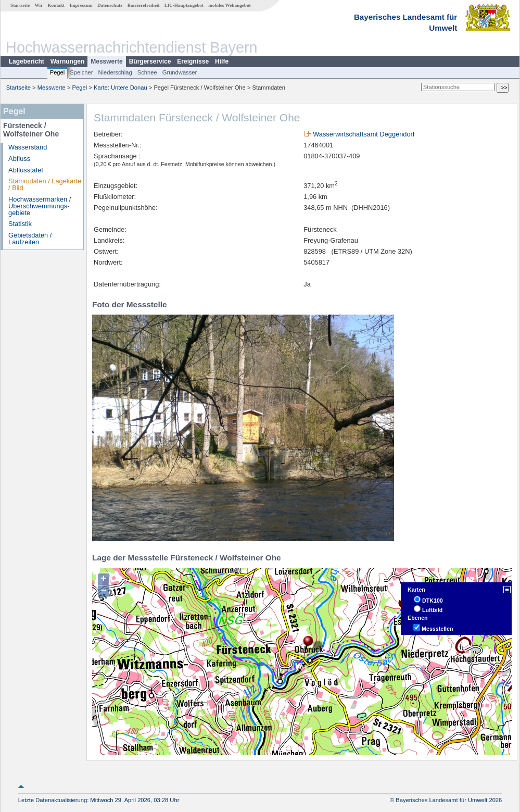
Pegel (58, 72)
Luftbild (432, 610)
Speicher (81, 72)
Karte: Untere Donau (121, 88)
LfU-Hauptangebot (184, 5)
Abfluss (19, 159)
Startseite (20, 5)
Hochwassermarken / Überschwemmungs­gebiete (40, 206)
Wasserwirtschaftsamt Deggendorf (364, 134)
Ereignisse (193, 61)
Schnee (147, 72)
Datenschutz (110, 5)
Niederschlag (115, 72)
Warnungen (68, 61)
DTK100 (433, 601)
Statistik (20, 224)
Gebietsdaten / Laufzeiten (30, 239)
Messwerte (106, 61)
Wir (39, 5)
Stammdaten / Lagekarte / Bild (45, 184)
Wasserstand (28, 147)
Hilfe (222, 61)
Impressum (81, 5)
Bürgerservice (150, 61)
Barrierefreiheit (144, 5)
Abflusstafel (26, 170)
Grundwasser (180, 72)
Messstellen (437, 629)
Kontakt (56, 5)
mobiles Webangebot (229, 5)
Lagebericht (27, 61)
